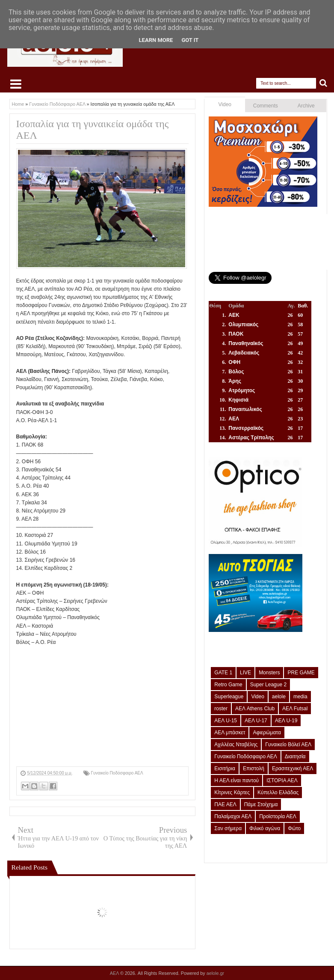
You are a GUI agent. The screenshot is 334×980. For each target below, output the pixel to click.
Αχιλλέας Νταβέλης (236, 745)
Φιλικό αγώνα (265, 828)
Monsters (269, 673)
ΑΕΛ (115, 973)
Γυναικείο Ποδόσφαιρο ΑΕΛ (117, 773)
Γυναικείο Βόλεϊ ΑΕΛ (288, 745)
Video (225, 104)
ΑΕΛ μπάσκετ (230, 733)
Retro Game (228, 685)
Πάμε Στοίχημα (261, 804)
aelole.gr (215, 973)
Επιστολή (254, 769)
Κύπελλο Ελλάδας (278, 792)
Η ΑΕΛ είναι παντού (236, 780)
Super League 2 (268, 685)
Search (324, 83)
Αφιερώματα (267, 733)
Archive (306, 106)
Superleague (229, 697)
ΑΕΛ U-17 (256, 721)
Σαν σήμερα (228, 828)
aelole (279, 697)
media (300, 697)
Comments (266, 106)
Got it (190, 40)
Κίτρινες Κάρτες (232, 792)
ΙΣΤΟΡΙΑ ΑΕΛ (282, 780)
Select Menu (16, 84)
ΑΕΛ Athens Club (255, 709)
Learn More (156, 40)
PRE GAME (301, 673)
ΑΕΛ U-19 (286, 721)
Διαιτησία (295, 757)
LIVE (245, 673)
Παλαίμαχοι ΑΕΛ (233, 816)
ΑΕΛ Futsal (295, 709)
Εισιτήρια (225, 769)
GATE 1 (223, 673)
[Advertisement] (103, 706)
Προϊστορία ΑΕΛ (278, 816)
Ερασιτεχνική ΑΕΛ (293, 769)
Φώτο (294, 828)
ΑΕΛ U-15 (226, 721)
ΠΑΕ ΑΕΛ (225, 804)
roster (221, 709)
